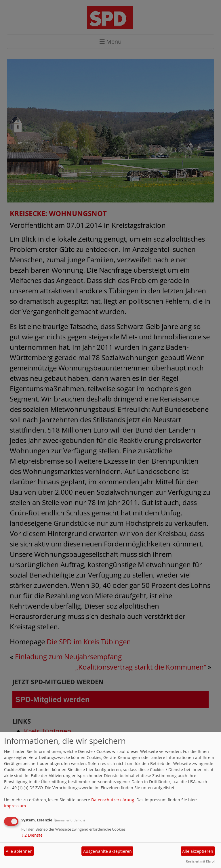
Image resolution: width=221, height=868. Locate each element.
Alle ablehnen (19, 851)
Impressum (15, 806)
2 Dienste (32, 835)
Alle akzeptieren (198, 851)
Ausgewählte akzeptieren (107, 851)
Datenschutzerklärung (113, 800)
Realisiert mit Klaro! (200, 861)
